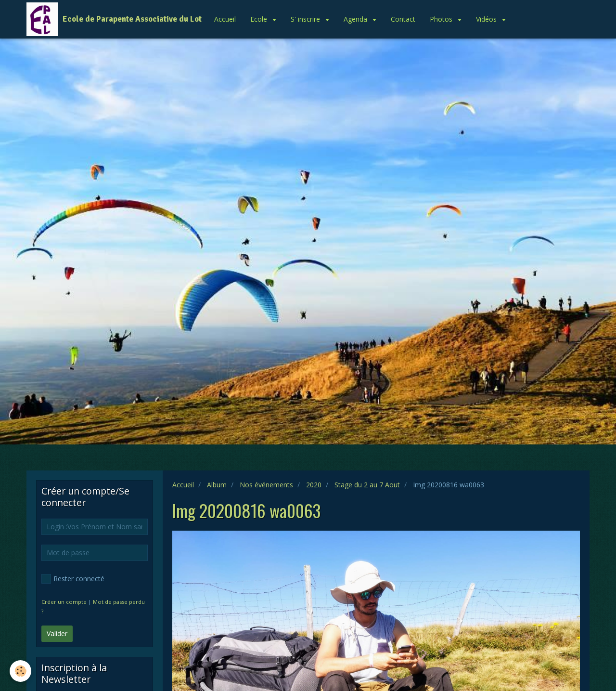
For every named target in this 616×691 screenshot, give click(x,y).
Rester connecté (73, 579)
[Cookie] (20, 671)
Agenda (356, 19)
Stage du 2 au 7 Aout (367, 485)
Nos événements (266, 485)
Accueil (225, 19)
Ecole (260, 19)
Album (217, 485)
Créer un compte (64, 602)
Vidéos (487, 19)
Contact (403, 19)
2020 (314, 485)
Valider (57, 633)
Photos (442, 19)
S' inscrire (306, 19)
